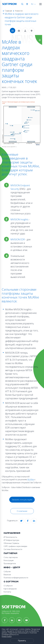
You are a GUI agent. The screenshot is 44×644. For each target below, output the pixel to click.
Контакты (7, 592)
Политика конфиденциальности (16, 578)
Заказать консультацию (22, 500)
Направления (12, 533)
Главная (8, 11)
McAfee (31, 479)
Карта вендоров (10, 589)
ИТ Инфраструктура (11, 540)
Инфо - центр (12, 568)
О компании (22, 511)
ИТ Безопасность (10, 537)
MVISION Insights (20, 219)
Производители (10, 563)
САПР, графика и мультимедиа (15, 546)
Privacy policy (7, 636)
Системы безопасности (13, 549)
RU (32, 4)
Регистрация (9, 560)
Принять (22, 641)
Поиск (22, 4)
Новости (19, 11)
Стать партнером (11, 557)
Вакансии (7, 575)
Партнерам (10, 553)
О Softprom (11, 582)
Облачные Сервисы (11, 543)
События (7, 572)
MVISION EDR (18, 239)
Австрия (28, 4)
